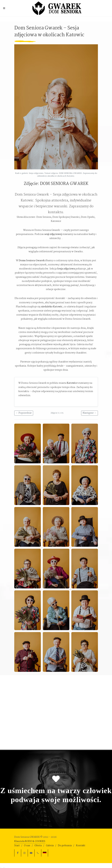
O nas (27, 846)
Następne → (90, 413)
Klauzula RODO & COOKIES (30, 841)
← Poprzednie (24, 413)
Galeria (50, 846)
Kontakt (81, 846)
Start (17, 846)
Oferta (38, 846)
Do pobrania (65, 846)
